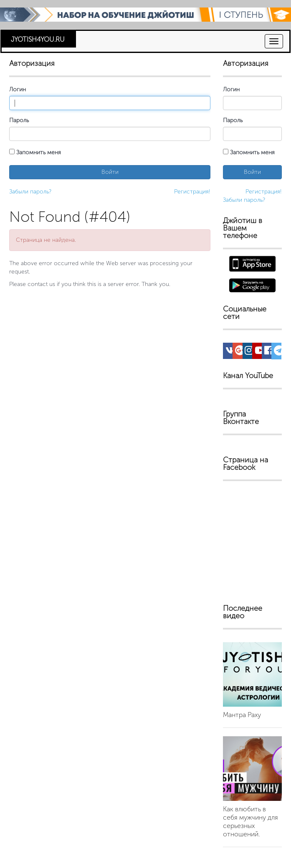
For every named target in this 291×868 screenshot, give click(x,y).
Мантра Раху (242, 715)
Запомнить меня (35, 152)
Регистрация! (192, 192)
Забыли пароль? (30, 192)
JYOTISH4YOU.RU (38, 39)
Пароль (19, 120)
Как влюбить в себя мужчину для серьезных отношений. (251, 822)
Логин (18, 89)
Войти (110, 172)
